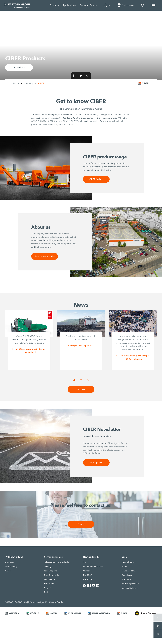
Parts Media (49, 584)
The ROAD (88, 576)
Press (85, 563)
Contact (81, 525)
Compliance (127, 576)
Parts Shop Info (51, 571)
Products (54, 5)
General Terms (128, 563)
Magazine (87, 571)
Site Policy (126, 580)
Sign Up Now (96, 463)
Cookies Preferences (131, 588)
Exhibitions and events (93, 567)
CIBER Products (96, 179)
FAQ (46, 593)
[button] (74, 76)
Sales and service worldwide (57, 563)
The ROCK (88, 580)
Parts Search (49, 580)
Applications (69, 5)
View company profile (45, 256)
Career (8, 571)
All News (81, 390)
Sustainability (11, 567)
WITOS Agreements (130, 584)
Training (48, 567)
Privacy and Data (129, 571)
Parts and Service (89, 5)
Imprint (125, 567)
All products (19, 67)
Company (29, 83)
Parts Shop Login (51, 576)
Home (16, 83)
